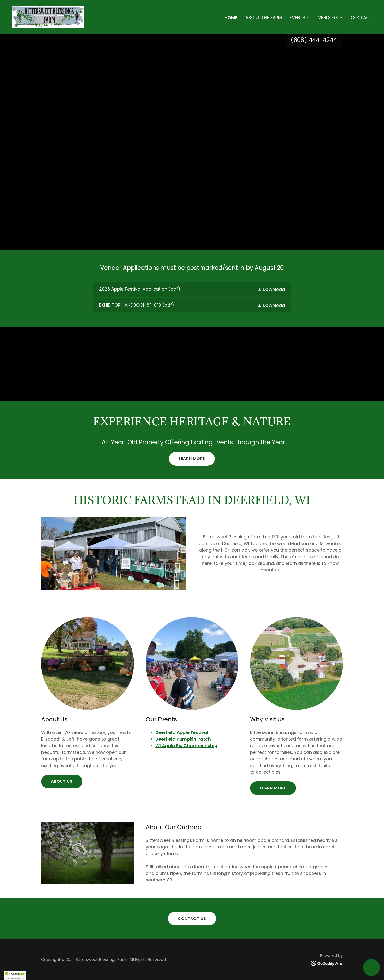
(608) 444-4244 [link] (314, 40)
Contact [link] (361, 18)
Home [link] (231, 18)
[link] (48, 17)
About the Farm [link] (264, 18)
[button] (300, 18)
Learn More (192, 459)
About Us (62, 781)
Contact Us (192, 919)
